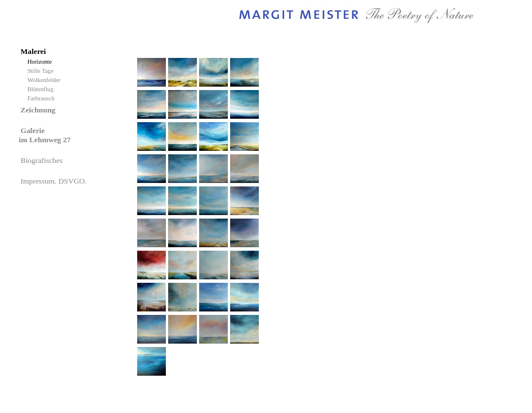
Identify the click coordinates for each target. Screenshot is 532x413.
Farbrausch (42, 98)
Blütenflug (42, 89)
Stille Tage (42, 71)
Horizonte (41, 62)
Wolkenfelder (46, 80)
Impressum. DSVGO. (55, 181)
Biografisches (43, 160)
